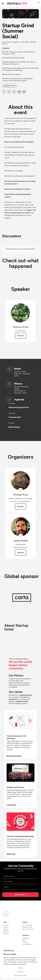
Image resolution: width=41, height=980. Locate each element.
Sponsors (6, 931)
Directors (6, 933)
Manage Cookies (20, 975)
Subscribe (20, 895)
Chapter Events (27, 927)
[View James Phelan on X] (20, 536)
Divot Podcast (27, 944)
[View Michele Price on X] (20, 490)
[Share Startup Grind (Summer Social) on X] (9, 92)
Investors (6, 925)
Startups (6, 929)
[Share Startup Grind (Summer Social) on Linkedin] (14, 92)
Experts (6, 927)
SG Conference (27, 925)
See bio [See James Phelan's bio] (21, 552)
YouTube (25, 942)
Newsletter (26, 938)
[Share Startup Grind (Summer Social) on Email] (19, 92)
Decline (20, 971)
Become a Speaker (28, 929)
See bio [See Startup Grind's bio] (21, 336)
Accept (20, 968)
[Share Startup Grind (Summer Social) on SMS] (24, 92)
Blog (24, 940)
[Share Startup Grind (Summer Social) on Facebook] (4, 92)
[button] (38, 3)
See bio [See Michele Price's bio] (21, 506)
